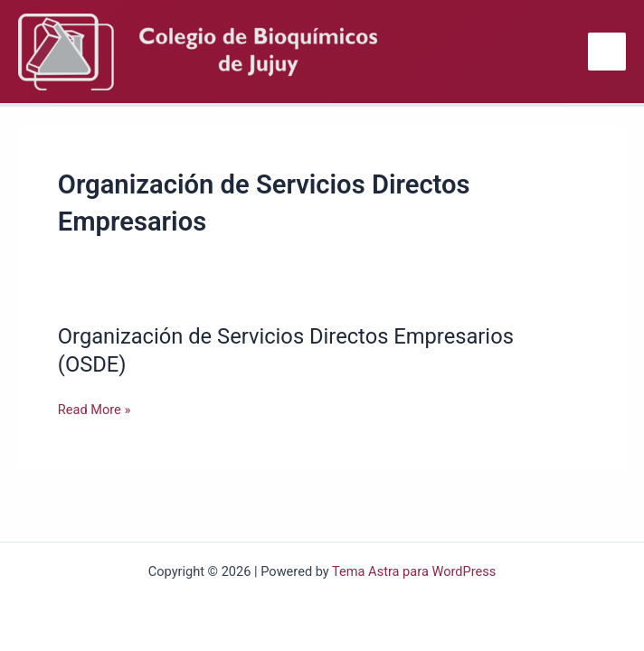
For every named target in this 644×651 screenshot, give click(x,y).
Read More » (95, 410)
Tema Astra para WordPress (414, 571)
